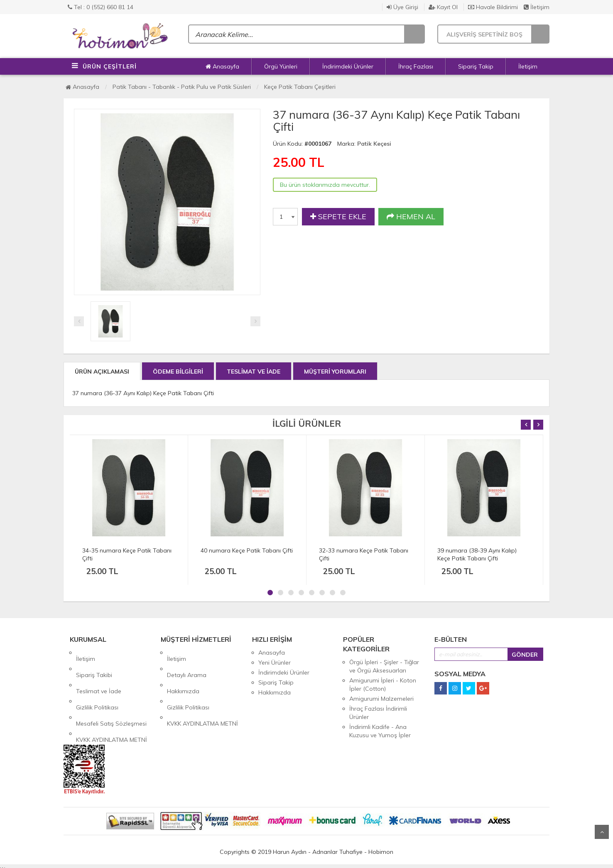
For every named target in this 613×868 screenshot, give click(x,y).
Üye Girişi (402, 7)
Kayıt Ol (443, 7)
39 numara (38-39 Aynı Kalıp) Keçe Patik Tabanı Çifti (477, 554)
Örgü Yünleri (281, 66)
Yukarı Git (602, 832)
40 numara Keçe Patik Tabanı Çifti (247, 550)
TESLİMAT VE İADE (254, 372)
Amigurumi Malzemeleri (381, 699)
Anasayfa (222, 66)
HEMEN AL (411, 217)
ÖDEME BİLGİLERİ (178, 372)
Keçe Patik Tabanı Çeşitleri (300, 87)
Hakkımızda (183, 672)
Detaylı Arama (187, 663)
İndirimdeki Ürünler (348, 66)
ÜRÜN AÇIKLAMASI (102, 372)
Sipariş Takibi (94, 663)
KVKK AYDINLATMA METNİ (112, 702)
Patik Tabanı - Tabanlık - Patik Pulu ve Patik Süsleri (182, 87)
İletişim (537, 7)
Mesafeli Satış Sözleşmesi (111, 692)
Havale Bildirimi (493, 7)
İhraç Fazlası (416, 66)
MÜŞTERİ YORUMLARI (335, 372)
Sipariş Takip (476, 66)
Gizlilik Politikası (97, 682)
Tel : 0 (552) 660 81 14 (101, 7)
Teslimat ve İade (99, 672)
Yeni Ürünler (275, 663)
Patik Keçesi (374, 144)
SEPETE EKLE (338, 217)
